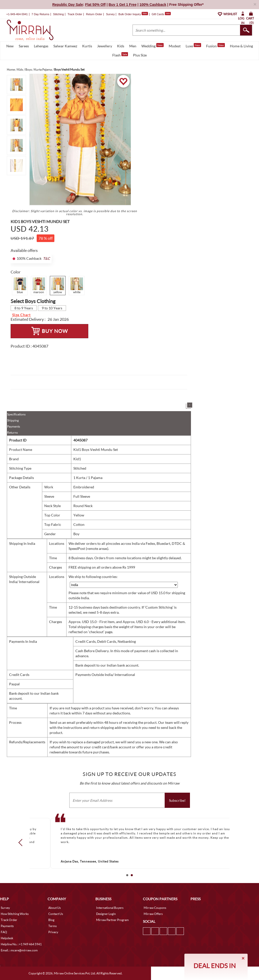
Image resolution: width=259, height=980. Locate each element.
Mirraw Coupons (155, 908)
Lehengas (41, 46)
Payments (14, 426)
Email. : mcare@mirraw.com (19, 950)
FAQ (4, 932)
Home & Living (241, 46)
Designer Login (106, 914)
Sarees (24, 46)
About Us (55, 908)
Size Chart (21, 315)
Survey (110, 14)
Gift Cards (161, 14)
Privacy (53, 932)
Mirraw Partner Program (112, 920)
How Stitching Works (15, 914)
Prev (22, 842)
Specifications (16, 414)
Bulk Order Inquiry (130, 14)
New (10, 46)
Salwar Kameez (65, 46)
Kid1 (77, 459)
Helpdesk (7, 938)
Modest (175, 46)
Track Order (75, 14)
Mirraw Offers (153, 914)
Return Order (94, 14)
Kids (121, 46)
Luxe (193, 46)
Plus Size (140, 55)
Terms (52, 926)
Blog (51, 920)
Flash (120, 55)
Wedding (153, 46)
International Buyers (110, 908)
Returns (12, 433)
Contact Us (56, 914)
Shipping (13, 420)
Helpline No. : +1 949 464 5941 (21, 944)
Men (133, 46)
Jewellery (105, 46)
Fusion (215, 46)
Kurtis (87, 46)
